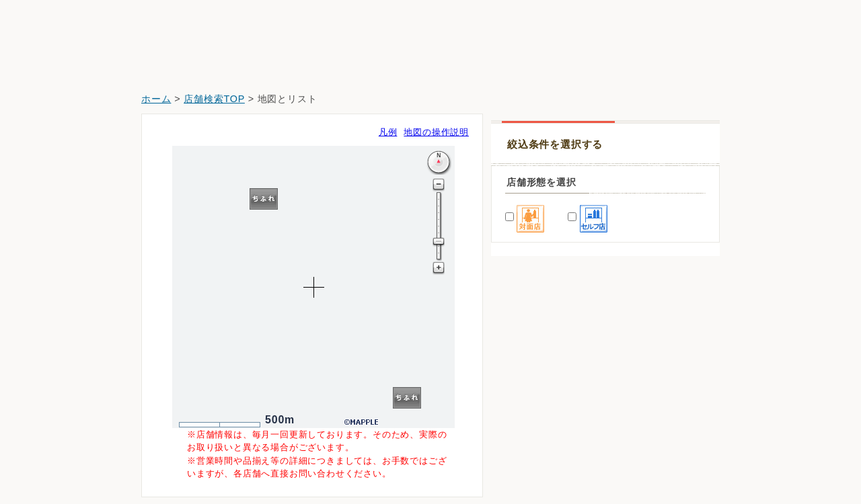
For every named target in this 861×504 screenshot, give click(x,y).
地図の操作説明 (436, 132)
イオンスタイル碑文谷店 (552, 384)
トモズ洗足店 (529, 422)
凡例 (388, 132)
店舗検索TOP (214, 99)
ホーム (156, 99)
